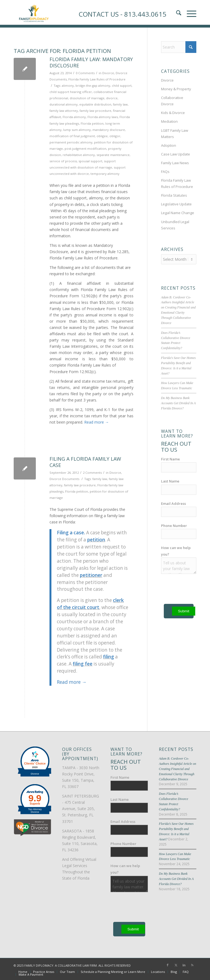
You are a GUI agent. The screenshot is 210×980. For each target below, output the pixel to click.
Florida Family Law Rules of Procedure (97, 79)
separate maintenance (113, 155)
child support (122, 86)
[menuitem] (23, 972)
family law (120, 104)
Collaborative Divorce (172, 101)
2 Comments (92, 473)
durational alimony (64, 104)
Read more (97, 422)
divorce (112, 98)
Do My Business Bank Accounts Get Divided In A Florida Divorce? (178, 403)
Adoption (169, 145)
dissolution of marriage (87, 98)
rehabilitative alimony (79, 155)
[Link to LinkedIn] (184, 965)
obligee (102, 136)
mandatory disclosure (109, 130)
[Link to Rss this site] (192, 965)
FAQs (165, 172)
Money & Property (176, 89)
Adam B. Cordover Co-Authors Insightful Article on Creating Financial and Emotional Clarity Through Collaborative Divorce (177, 769)
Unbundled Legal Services (175, 225)
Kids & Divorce (173, 113)
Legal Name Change (178, 213)
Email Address (173, 504)
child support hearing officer (71, 92)
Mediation (169, 121)
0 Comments (85, 73)
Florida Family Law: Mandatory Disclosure (91, 62)
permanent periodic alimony (71, 142)
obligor (115, 136)
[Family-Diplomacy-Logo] (34, 12)
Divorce (108, 73)
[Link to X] (176, 965)
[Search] (179, 47)
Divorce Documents (64, 479)
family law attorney (64, 111)
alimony (68, 86)
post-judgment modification (85, 149)
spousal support (90, 161)
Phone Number (174, 526)
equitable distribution (95, 104)
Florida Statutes (174, 195)
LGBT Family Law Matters (175, 134)
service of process (63, 161)
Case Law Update (176, 154)
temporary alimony (105, 174)
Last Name (170, 481)
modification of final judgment (72, 136)
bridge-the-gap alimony (93, 86)
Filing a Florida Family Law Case (85, 462)
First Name (170, 459)
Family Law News (175, 163)
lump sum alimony (77, 130)
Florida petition (92, 123)
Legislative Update (176, 204)
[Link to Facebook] (168, 965)
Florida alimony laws (103, 117)
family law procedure (95, 111)
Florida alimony (74, 117)
